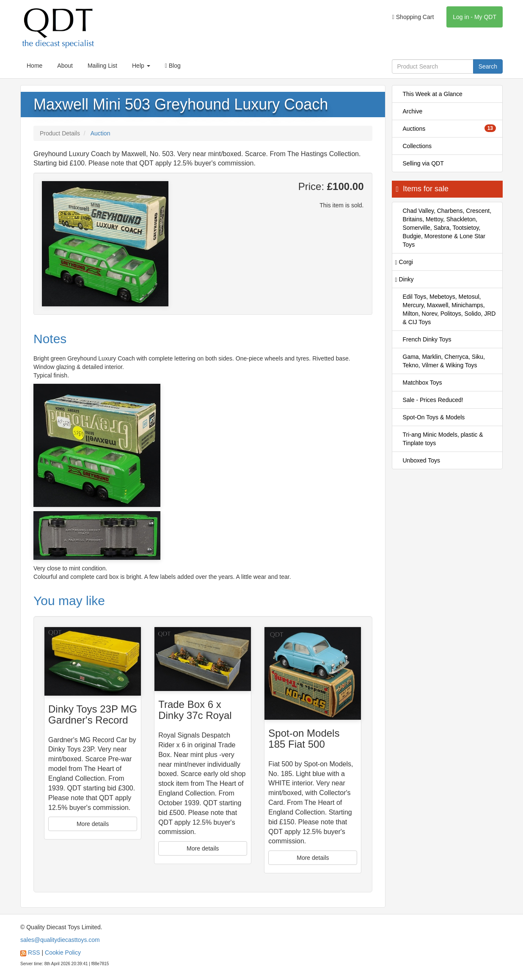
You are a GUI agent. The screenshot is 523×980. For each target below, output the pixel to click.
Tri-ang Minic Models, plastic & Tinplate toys (443, 439)
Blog (173, 66)
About (65, 66)
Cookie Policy (63, 952)
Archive (413, 111)
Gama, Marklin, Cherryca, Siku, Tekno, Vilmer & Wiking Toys (444, 361)
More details (93, 824)
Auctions (450, 128)
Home (34, 66)
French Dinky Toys (427, 339)
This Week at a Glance (433, 94)
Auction (100, 133)
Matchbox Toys (423, 383)
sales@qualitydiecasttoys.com (60, 940)
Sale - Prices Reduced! (433, 400)
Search (488, 66)
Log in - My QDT (475, 17)
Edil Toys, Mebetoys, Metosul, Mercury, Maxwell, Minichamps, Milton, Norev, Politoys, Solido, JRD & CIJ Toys (449, 309)
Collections (417, 146)
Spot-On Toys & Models (434, 417)
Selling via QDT (423, 163)
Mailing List (102, 66)
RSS (34, 952)
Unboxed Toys (421, 460)
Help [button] (141, 66)
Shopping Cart (413, 17)
